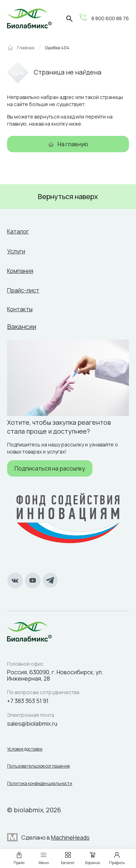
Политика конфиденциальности (40, 784)
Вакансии (22, 326)
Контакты (20, 309)
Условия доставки (25, 749)
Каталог (18, 231)
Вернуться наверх (68, 196)
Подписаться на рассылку (50, 468)
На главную (73, 144)
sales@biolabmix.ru (32, 724)
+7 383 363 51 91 (28, 701)
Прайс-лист (23, 290)
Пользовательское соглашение (38, 766)
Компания (20, 271)
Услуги (16, 251)
